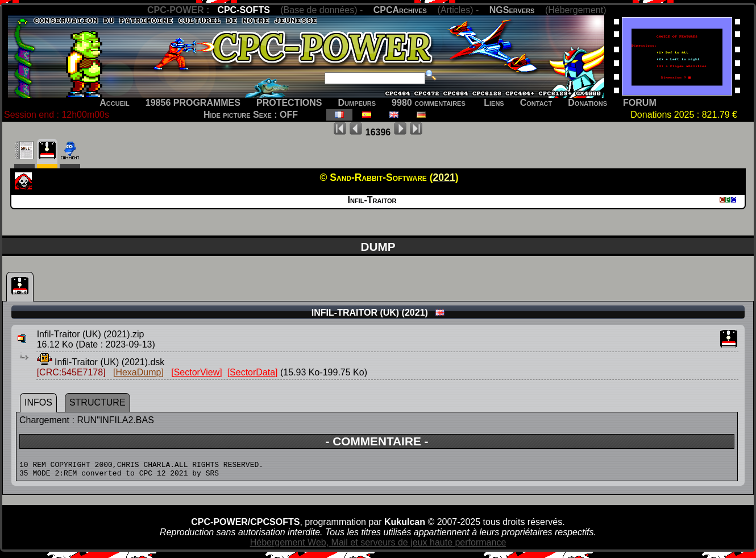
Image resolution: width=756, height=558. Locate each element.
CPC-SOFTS (243, 10)
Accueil (115, 103)
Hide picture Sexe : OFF (251, 115)
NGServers (512, 10)
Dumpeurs (357, 103)
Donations (587, 103)
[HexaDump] (138, 372)
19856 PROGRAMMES (193, 103)
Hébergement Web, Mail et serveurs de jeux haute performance (378, 546)
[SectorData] (253, 372)
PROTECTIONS (289, 103)
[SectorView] (197, 372)
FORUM (640, 103)
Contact (536, 103)
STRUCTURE (97, 402)
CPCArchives (400, 10)
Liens (494, 103)
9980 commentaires (429, 103)
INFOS (38, 402)
